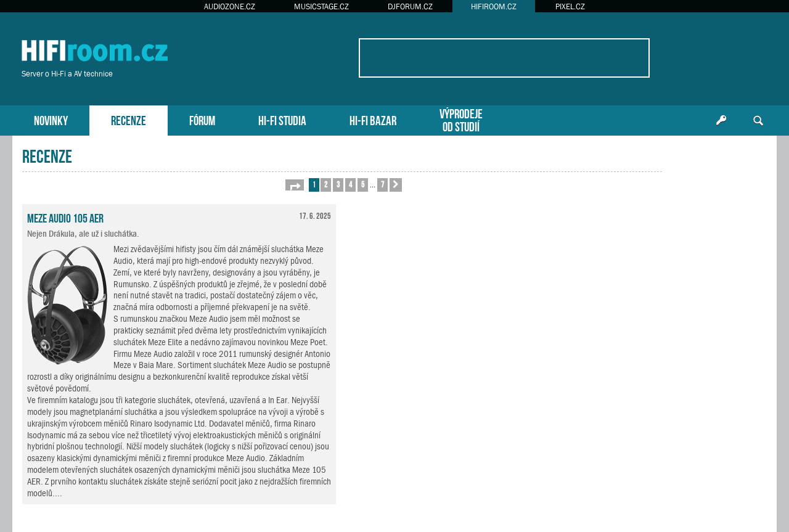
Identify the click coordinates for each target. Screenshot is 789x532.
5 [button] (363, 184)
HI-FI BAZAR (373, 119)
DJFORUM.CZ (410, 6)
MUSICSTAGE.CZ (321, 6)
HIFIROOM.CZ (494, 6)
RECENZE (129, 119)
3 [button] (338, 184)
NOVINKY (51, 119)
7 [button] (382, 184)
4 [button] (350, 184)
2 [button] (326, 184)
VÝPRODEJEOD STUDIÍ (461, 119)
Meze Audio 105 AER (65, 217)
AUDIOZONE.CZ (230, 6)
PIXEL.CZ (570, 6)
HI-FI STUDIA (282, 119)
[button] (295, 185)
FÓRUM (202, 119)
